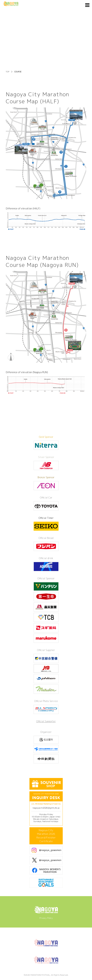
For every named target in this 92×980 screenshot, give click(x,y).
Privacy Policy (46, 918)
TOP (7, 72)
